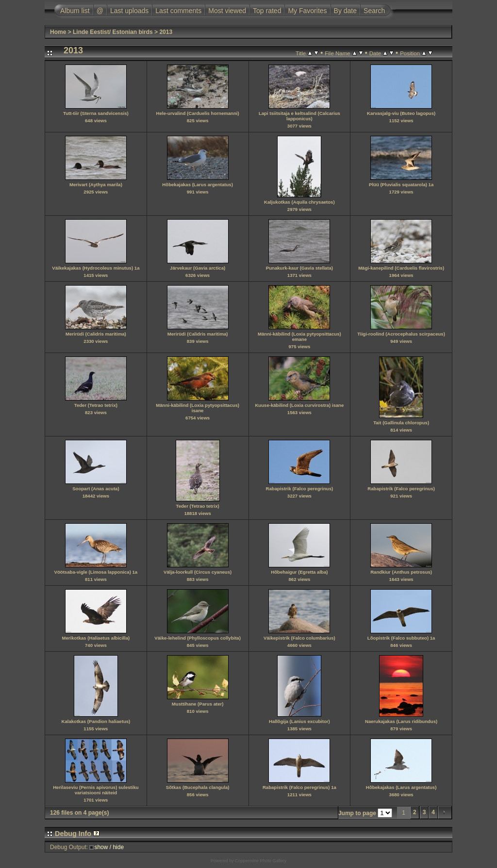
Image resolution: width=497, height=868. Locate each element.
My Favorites (307, 11)
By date (345, 11)
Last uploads (129, 11)
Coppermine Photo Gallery (261, 861)
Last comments (178, 11)
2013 (166, 32)
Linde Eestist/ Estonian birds (113, 32)
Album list (75, 11)
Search (374, 11)
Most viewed (227, 11)
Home (58, 32)
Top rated (267, 11)
